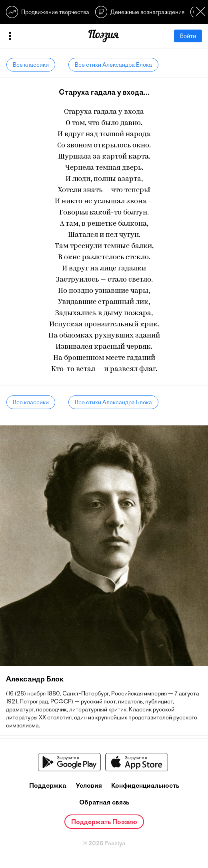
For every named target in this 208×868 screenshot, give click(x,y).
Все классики (31, 65)
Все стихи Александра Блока (113, 65)
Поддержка (48, 785)
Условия (89, 785)
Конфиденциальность (145, 785)
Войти (188, 36)
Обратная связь (104, 802)
